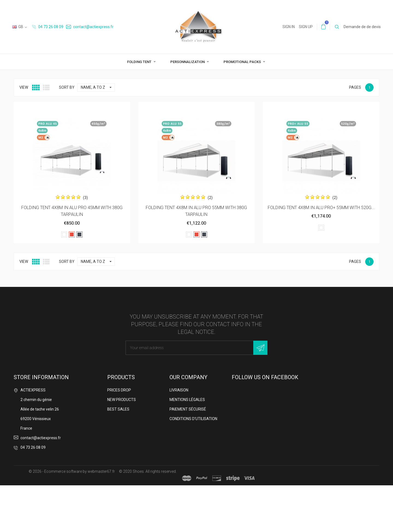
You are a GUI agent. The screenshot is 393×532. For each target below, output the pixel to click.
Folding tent (140, 62)
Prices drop (119, 437)
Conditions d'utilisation (193, 465)
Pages (355, 134)
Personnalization (188, 62)
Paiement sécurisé (188, 456)
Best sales (118, 456)
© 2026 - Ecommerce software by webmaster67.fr (72, 518)
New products (122, 446)
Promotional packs (243, 62)
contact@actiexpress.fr (90, 27)
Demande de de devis (362, 27)
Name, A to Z (98, 134)
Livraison (179, 437)
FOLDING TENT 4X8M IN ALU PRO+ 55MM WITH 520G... (321, 254)
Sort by (67, 134)
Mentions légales (187, 446)
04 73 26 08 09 (48, 27)
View (24, 134)
